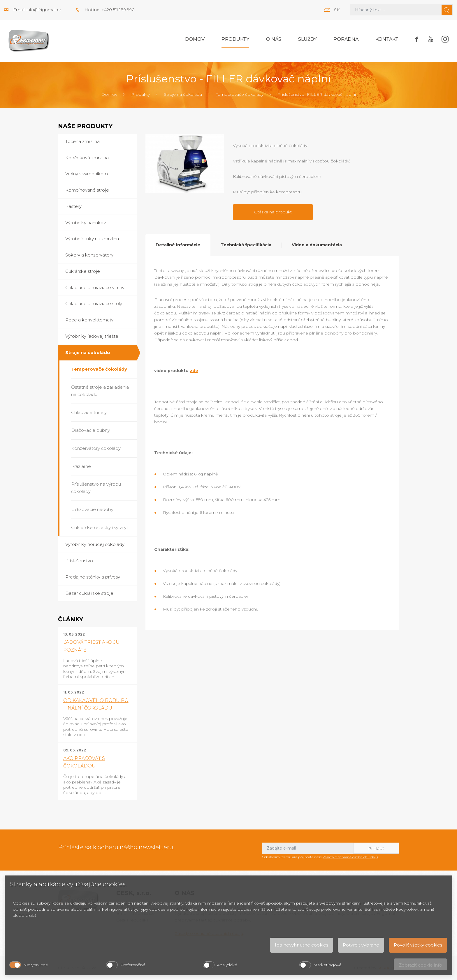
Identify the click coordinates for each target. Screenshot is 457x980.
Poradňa (346, 39)
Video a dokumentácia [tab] (317, 245)
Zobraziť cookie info (420, 965)
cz (327, 10)
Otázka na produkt (273, 212)
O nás (274, 39)
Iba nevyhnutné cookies (302, 945)
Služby (307, 39)
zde (194, 371)
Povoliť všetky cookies (418, 945)
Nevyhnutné (36, 965)
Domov (195, 39)
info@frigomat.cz (44, 10)
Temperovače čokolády (240, 94)
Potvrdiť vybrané (361, 945)
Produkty (235, 39)
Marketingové (327, 965)
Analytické (227, 965)
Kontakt (387, 39)
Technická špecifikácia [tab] (246, 245)
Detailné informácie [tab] (178, 245)
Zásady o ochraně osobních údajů (350, 857)
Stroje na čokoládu (183, 94)
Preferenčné (133, 965)
